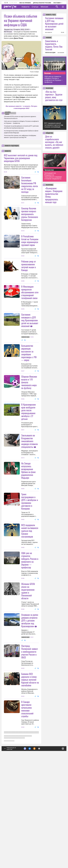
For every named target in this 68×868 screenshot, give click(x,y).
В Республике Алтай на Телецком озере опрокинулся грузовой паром (30, 260)
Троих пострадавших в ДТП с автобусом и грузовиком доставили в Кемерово (30, 579)
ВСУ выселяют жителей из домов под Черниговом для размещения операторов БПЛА (21, 158)
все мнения (61, 53)
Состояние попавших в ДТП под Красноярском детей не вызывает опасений (30, 359)
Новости (25, 7)
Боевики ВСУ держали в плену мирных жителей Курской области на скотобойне (30, 796)
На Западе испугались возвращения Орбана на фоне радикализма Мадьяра (28, 529)
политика (49, 88)
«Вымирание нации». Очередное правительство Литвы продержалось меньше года (54, 195)
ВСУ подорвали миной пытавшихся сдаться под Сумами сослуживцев (30, 609)
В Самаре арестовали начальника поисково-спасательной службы (27, 826)
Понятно (59, 852)
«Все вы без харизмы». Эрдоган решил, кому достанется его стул (54, 96)
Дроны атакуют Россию (42, 3)
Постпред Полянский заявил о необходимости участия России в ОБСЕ (30, 749)
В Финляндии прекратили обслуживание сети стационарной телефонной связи (30, 312)
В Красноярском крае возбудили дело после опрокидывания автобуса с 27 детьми (29, 470)
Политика (48, 73)
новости (8, 151)
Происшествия (49, 170)
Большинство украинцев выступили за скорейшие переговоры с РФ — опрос (29, 392)
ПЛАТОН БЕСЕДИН (50, 53)
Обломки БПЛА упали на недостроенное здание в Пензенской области (28, 688)
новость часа (51, 15)
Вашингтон (8, 30)
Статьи (35, 7)
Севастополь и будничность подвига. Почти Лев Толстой (54, 45)
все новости (49, 32)
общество (49, 133)
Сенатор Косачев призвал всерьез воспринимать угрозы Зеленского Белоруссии (30, 214)
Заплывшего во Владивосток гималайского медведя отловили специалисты (30, 499)
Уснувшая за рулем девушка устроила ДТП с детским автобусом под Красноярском (30, 718)
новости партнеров (12, 146)
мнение (49, 38)
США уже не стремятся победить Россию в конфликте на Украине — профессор (30, 638)
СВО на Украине (25, 3)
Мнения (44, 7)
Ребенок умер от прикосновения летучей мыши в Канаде (29, 285)
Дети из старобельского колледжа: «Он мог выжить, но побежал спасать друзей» (54, 142)
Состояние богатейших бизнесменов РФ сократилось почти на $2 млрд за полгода (30, 185)
